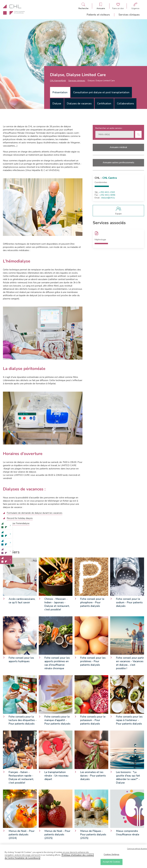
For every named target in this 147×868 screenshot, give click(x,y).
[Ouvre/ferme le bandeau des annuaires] (101, 6)
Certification (104, 104)
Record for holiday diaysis (20, 518)
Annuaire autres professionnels (118, 163)
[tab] (60, 92)
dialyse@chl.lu (108, 198)
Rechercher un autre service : (109, 128)
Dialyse (57, 104)
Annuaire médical (118, 147)
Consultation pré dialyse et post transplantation (101, 92)
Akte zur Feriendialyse (18, 523)
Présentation (60, 92)
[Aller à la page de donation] (118, 6)
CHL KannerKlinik (58, 81)
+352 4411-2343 (107, 192)
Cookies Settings (111, 855)
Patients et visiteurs (98, 15)
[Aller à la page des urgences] (135, 6)
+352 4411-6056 (107, 195)
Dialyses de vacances (79, 104)
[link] (6, 525)
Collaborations (125, 104)
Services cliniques (129, 15)
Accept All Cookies (111, 862)
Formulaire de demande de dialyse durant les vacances (35, 513)
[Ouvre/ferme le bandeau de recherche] (83, 6)
